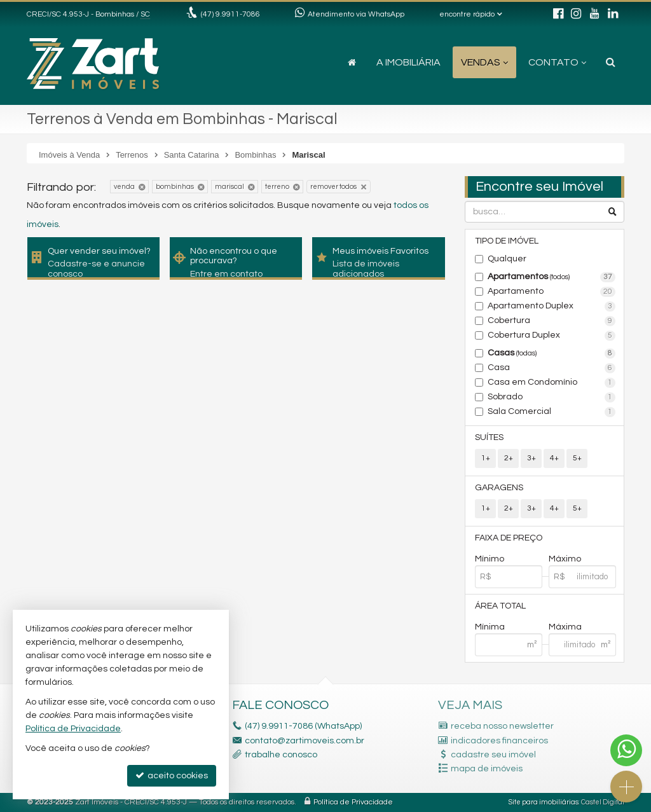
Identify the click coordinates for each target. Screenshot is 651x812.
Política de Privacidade (353, 802)
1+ (486, 458)
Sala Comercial (552, 412)
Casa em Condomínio (552, 383)
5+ (577, 458)
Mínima (490, 627)
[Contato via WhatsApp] (626, 750)
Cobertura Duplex (552, 336)
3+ (531, 458)
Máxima (565, 627)
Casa (552, 368)
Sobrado (552, 397)
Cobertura (552, 321)
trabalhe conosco (281, 755)
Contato (557, 62)
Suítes (489, 437)
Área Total (500, 606)
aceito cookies (172, 775)
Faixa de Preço (509, 538)
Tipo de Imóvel (507, 241)
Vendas (484, 62)
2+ (509, 458)
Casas (552, 354)
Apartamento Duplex (552, 306)
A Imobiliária (408, 62)
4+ (554, 458)
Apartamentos (552, 277)
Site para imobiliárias (544, 802)
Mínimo (490, 559)
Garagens (499, 488)
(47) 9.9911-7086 (230, 14)
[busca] (611, 62)
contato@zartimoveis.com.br (305, 741)
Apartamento (552, 292)
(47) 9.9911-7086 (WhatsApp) (303, 726)
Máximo (565, 559)
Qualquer (507, 259)
